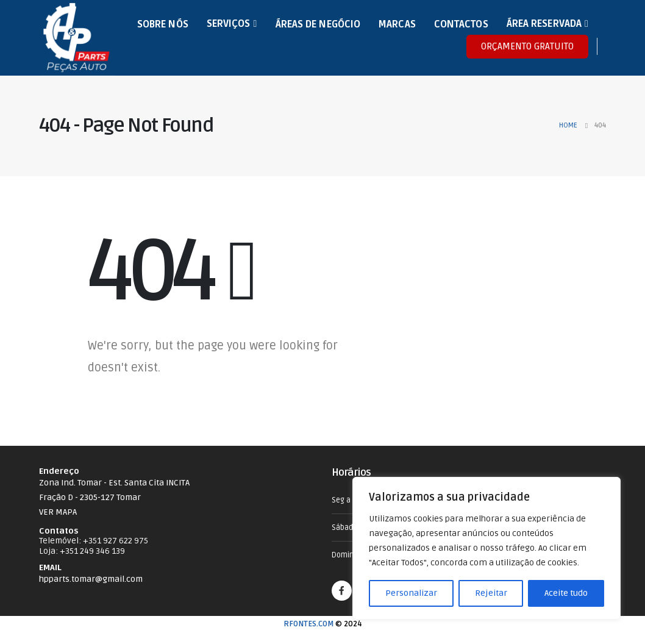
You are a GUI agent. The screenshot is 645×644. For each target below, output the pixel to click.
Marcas (397, 24)
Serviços (229, 24)
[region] (486, 548)
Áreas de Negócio (318, 24)
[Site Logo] (77, 38)
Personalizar (411, 593)
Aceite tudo (566, 593)
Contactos (461, 24)
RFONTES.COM (308, 624)
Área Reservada (544, 24)
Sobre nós (163, 24)
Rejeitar (491, 593)
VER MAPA (58, 512)
